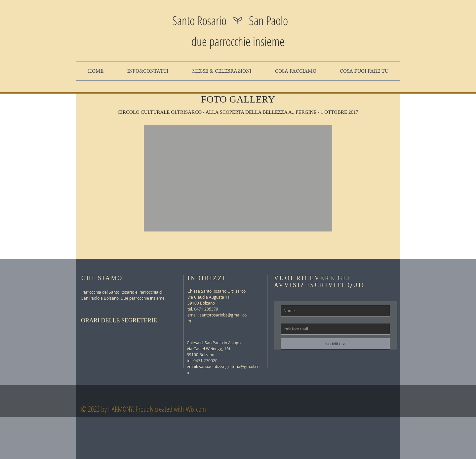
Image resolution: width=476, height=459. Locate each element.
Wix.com (196, 409)
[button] (238, 178)
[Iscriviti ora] (335, 344)
